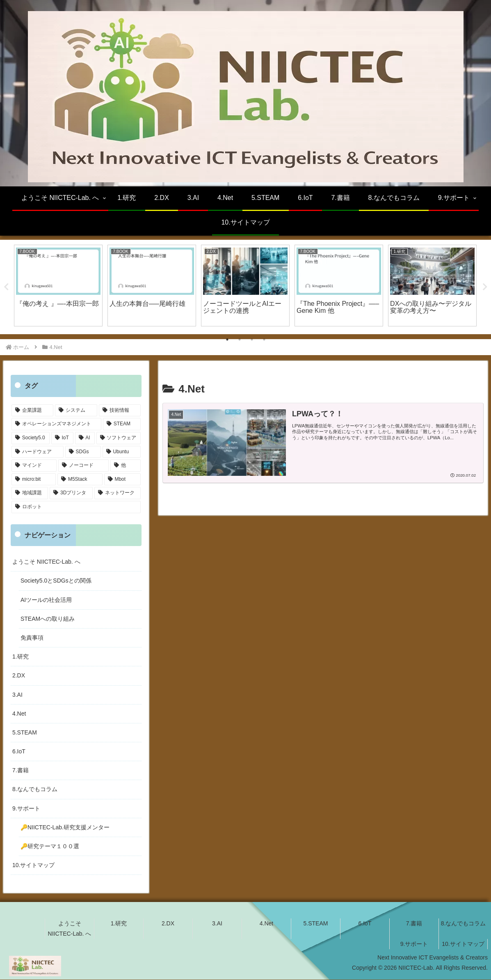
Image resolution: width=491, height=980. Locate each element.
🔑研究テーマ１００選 (50, 846)
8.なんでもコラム (35, 790)
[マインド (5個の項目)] (34, 466)
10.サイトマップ (33, 865)
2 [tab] (240, 340)
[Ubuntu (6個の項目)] (122, 452)
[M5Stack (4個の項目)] (80, 480)
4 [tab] (264, 340)
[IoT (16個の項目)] (62, 438)
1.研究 (21, 657)
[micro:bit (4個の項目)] (34, 480)
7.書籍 (21, 771)
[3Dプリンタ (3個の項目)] (71, 493)
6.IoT (19, 751)
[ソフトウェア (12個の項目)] (119, 438)
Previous (6, 287)
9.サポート (26, 808)
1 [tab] (227, 340)
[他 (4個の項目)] (126, 466)
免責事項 (32, 638)
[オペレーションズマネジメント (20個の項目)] (56, 425)
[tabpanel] (58, 286)
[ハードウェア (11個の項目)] (38, 452)
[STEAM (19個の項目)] (122, 425)
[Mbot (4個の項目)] (123, 480)
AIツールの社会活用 (46, 600)
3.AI (17, 695)
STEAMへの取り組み (48, 619)
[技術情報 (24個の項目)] (120, 411)
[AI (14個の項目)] (85, 438)
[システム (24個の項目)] (76, 411)
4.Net (19, 714)
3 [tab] (252, 340)
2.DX (19, 676)
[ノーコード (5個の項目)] (83, 466)
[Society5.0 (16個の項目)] (31, 438)
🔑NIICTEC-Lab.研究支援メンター (65, 827)
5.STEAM (25, 732)
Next (485, 287)
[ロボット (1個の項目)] (76, 507)
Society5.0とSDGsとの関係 (56, 581)
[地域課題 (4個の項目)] (30, 493)
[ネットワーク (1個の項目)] (118, 493)
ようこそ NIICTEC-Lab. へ (46, 562)
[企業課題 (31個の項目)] (32, 411)
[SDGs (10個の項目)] (83, 452)
